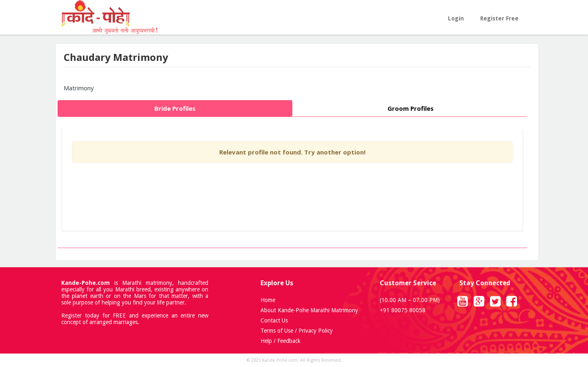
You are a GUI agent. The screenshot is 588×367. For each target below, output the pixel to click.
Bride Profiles (175, 108)
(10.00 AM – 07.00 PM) (410, 300)
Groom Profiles (411, 108)
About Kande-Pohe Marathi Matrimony (309, 310)
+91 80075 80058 (403, 310)
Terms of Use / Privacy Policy (297, 331)
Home (268, 300)
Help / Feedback (281, 341)
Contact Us (274, 320)
